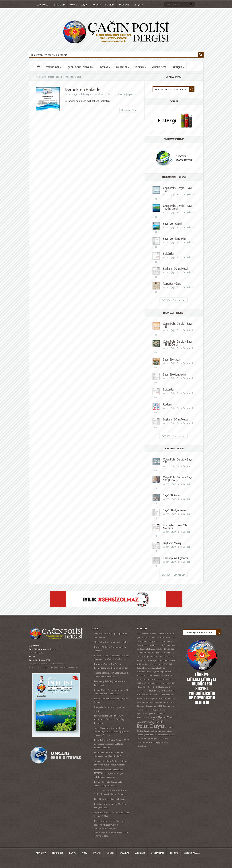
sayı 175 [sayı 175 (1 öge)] (168, 687)
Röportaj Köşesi (172, 284)
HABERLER (123, 67)
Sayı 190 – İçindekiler (175, 239)
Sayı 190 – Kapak (173, 224)
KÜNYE (73, 5)
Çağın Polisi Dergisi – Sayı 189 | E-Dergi (177, 343)
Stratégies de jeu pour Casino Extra (111, 642)
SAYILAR (96, 5)
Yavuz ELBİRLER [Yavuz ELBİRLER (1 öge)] (143, 699)
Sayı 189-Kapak (172, 359)
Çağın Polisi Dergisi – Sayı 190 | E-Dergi (177, 207)
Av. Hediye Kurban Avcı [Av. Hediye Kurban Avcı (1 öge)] (158, 634)
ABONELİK (140, 853)
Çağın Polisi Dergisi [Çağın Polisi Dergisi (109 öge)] (151, 724)
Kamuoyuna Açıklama (176, 558)
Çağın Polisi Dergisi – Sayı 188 (177, 461)
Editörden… (170, 254)
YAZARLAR (124, 5)
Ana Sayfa (41, 77)
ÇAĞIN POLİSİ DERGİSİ (80, 67)
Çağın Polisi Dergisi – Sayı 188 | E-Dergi (177, 479)
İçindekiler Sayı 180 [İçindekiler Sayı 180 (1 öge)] (145, 739)
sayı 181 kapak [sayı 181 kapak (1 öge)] (143, 691)
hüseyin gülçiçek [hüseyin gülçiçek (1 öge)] (157, 660)
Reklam (167, 404)
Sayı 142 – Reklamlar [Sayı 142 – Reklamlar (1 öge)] (156, 687)
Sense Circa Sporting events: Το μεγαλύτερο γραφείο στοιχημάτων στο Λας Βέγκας (112, 732)
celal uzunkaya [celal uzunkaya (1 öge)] (143, 641)
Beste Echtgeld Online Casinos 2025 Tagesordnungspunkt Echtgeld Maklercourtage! (112, 744)
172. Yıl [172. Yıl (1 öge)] (140, 634)
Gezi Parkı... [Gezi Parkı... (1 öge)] (142, 656)
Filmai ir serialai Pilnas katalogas (110, 799)
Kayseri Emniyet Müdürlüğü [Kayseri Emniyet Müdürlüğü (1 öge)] (156, 664)
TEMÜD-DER (59, 5)
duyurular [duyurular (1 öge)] (154, 641)
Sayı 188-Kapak (172, 495)
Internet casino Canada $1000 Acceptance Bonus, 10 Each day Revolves (109, 719)
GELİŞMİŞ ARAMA (192, 853)
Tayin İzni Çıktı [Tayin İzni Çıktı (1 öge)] (167, 695)
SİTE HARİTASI (157, 853)
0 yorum (132, 94)
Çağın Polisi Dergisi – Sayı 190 (177, 189)
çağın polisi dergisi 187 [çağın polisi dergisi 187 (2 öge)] (162, 731)
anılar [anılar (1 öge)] (146, 634)
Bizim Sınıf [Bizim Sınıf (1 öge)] (171, 637)
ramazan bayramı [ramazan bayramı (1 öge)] (160, 683)
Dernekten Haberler (83, 89)
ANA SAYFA (42, 5)
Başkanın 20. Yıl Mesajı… (177, 419)
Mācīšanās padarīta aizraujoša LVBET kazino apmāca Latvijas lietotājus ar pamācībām (109, 773)
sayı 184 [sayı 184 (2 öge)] (153, 691)
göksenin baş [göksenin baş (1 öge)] (153, 656)
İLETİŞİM (138, 5)
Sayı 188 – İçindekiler (175, 510)
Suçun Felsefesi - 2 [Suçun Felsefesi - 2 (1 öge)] (152, 695)
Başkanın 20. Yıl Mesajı (176, 269)
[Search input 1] (114, 55)
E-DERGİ (110, 5)
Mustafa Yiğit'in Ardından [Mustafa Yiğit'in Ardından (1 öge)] (147, 675)
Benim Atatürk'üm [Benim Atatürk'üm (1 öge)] (158, 637)
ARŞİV (84, 5)
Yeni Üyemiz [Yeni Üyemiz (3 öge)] (160, 717)
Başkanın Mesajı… (173, 543)
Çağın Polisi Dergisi (82, 94)
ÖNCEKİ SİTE (159, 67)
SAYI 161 (112, 94)
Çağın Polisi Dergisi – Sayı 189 (177, 325)
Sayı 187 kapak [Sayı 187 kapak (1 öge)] (163, 691)
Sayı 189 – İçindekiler (175, 374)
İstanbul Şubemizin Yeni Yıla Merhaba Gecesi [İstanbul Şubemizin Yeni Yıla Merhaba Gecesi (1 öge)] (156, 735)
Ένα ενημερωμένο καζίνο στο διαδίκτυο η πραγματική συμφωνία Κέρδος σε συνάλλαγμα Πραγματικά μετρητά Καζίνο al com (111, 828)
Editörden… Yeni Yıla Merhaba (175, 527)
